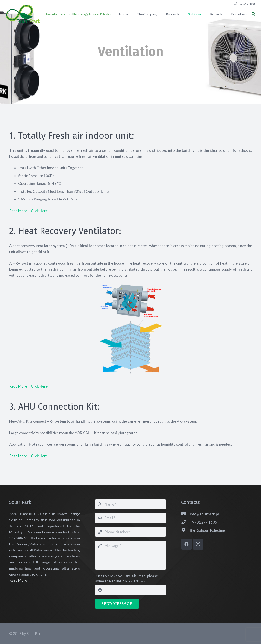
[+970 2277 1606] (186, 522)
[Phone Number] (130, 532)
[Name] (130, 504)
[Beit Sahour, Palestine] (186, 530)
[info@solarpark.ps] (186, 514)
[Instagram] (198, 544)
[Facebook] (187, 544)
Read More (18, 580)
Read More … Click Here (28, 211)
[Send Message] (117, 604)
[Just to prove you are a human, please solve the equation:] (130, 590)
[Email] (130, 518)
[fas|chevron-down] (131, 67)
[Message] (130, 555)
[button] (253, 14)
